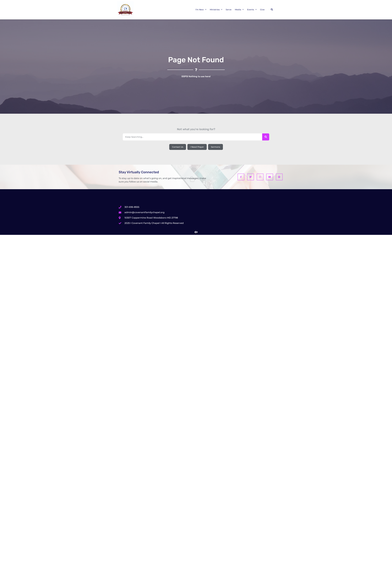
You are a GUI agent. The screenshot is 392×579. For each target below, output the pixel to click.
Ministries (216, 10)
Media (239, 10)
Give (262, 10)
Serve (229, 10)
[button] (272, 10)
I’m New (201, 10)
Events (252, 10)
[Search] (266, 137)
